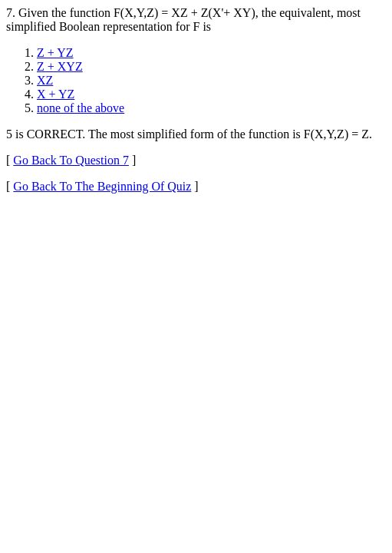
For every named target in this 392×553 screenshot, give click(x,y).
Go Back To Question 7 (71, 160)
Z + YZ (55, 53)
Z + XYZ (60, 66)
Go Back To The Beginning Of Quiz (102, 186)
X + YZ (56, 94)
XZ (45, 80)
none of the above (81, 108)
